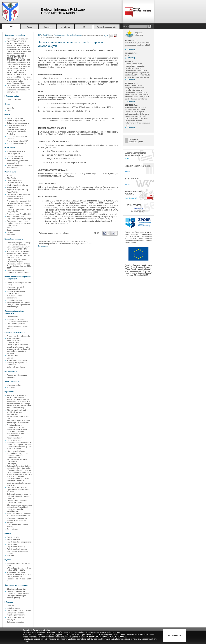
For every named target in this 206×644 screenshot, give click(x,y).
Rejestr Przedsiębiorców (106, 27)
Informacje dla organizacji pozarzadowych (17, 292)
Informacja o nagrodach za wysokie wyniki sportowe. (17, 519)
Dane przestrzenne (14, 180)
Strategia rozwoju (14, 230)
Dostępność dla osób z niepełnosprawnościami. (16, 614)
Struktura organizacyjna (16, 151)
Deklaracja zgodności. (15, 622)
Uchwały (10, 232)
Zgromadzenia (12, 529)
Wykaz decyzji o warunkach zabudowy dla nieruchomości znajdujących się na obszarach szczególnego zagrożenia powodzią (19, 349)
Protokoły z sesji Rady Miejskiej (19, 214)
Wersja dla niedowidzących (136, 141)
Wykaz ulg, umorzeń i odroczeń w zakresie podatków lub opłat (19, 514)
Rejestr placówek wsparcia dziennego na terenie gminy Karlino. (18, 551)
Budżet (10, 176)
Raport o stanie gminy (15, 216)
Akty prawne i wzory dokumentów (15, 297)
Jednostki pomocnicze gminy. (18, 123)
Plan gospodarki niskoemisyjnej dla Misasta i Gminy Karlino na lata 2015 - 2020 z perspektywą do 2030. (19, 204)
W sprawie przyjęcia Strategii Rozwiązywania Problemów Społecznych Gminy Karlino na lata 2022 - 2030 (19, 254)
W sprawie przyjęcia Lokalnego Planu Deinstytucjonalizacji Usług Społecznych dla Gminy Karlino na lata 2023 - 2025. (19, 246)
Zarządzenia (12, 235)
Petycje (10, 522)
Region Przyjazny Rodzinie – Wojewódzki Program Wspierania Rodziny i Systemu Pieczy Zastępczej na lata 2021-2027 (19, 264)
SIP (84, 27)
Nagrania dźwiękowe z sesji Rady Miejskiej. (18, 191)
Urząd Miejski (47, 35)
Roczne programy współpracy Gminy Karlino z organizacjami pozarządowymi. (19, 305)
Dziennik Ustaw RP (14, 183)
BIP (11, 27)
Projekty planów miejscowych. (18, 336)
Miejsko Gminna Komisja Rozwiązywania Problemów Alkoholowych (17, 132)
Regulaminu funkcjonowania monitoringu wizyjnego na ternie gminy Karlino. (19, 223)
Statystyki (48, 27)
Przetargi (10, 139)
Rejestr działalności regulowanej (19, 542)
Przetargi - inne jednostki (16, 143)
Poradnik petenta (13, 154)
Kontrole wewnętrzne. (15, 158)
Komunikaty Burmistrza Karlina (19, 39)
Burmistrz (11, 108)
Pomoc (29, 27)
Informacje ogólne (14, 385)
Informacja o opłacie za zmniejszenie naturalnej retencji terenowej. (19, 483)
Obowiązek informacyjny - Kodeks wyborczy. (17, 597)
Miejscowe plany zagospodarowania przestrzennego (14, 340)
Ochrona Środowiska (15, 199)
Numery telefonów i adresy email (19, 165)
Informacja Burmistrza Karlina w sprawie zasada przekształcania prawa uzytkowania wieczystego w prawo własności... (19, 446)
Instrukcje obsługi (14, 608)
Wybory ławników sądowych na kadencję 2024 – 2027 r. (19, 569)
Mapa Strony (66, 27)
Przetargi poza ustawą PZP (17, 141)
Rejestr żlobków (13, 537)
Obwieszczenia (13, 317)
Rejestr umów (12, 544)
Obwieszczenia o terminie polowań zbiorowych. (17, 502)
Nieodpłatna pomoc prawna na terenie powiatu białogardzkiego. (19, 86)
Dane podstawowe (14, 100)
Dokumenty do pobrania (16, 324)
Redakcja (11, 606)
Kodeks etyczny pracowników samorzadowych (18, 162)
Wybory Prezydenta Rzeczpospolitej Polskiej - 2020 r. (19, 579)
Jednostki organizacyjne (16, 121)
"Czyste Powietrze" (14, 440)
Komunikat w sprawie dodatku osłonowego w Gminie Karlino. (19, 422)
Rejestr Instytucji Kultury (16, 547)
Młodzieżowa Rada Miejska (17, 185)
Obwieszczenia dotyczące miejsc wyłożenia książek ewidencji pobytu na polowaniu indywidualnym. (20, 508)
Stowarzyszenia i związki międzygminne (16, 126)
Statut (9, 228)
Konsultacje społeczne (15, 300)
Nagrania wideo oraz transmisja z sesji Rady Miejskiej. (19, 195)
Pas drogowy (12, 464)
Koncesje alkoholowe (75, 35)
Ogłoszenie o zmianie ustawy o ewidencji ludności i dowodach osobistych (19, 496)
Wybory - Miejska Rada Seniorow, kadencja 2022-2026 (19, 573)
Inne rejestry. (12, 555)
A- (108, 36)
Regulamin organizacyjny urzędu (19, 219)
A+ (105, 36)
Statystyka (11, 620)
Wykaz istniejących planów (17, 360)
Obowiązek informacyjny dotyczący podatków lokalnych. (19, 592)
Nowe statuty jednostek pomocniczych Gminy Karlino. (18, 271)
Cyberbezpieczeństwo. (16, 617)
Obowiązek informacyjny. (16, 589)
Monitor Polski (12, 187)
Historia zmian (43, 246)
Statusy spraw (12, 168)
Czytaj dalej (131, 50)
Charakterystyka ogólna (16, 118)
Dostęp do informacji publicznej (19, 610)
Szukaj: (126, 26)
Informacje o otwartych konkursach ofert (16, 288)
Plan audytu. (12, 387)
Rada (9, 110)
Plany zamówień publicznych (18, 136)
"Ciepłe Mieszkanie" (15, 438)
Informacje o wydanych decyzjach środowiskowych (17, 320)
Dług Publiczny (13, 178)
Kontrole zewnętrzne (15, 156)
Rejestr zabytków (14, 540)
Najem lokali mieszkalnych (17, 487)
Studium (10, 358)
